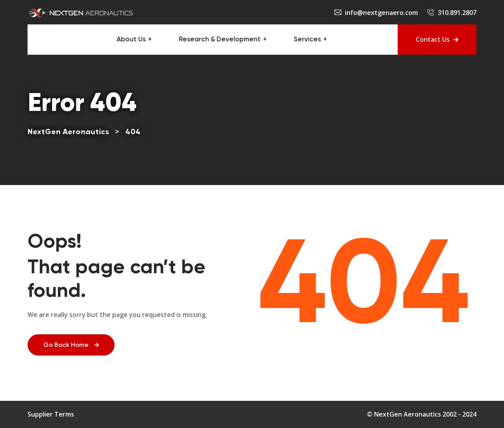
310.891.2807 (457, 13)
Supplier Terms (51, 414)
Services (307, 40)
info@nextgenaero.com (381, 13)
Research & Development (220, 40)
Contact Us (437, 39)
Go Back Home (71, 345)
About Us (131, 40)
